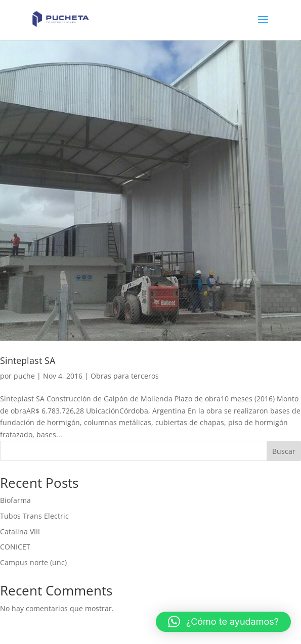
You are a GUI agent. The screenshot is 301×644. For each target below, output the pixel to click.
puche (24, 376)
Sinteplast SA (28, 360)
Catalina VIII (20, 532)
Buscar (284, 451)
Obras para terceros (125, 376)
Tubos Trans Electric (34, 516)
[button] (223, 622)
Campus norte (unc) (33, 562)
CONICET (15, 547)
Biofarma (15, 500)
